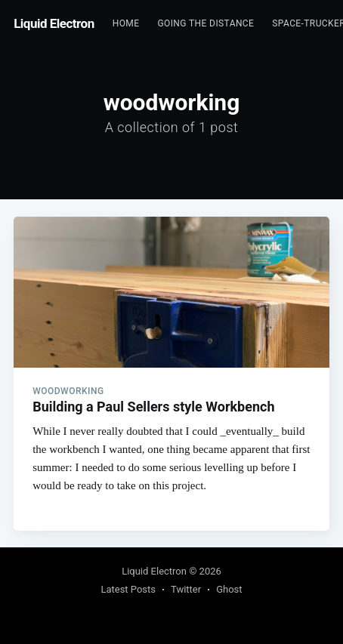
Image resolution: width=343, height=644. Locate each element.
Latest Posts (128, 589)
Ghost (229, 589)
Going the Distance (205, 23)
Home (126, 23)
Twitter (186, 589)
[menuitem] (126, 24)
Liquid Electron (54, 23)
